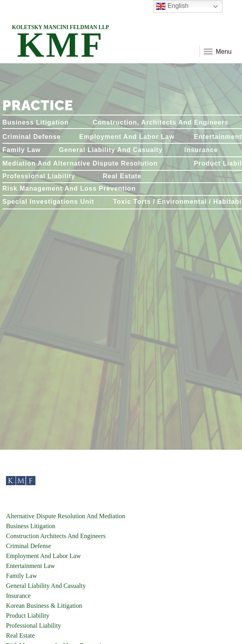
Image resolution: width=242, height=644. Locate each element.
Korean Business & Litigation (44, 606)
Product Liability (28, 616)
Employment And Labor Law (43, 556)
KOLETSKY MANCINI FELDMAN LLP (60, 27)
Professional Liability (33, 625)
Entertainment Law (30, 566)
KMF (60, 39)
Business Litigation (31, 526)
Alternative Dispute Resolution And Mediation (66, 516)
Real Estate (20, 635)
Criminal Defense (28, 546)
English (172, 6)
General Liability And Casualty (46, 586)
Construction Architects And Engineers (56, 536)
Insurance (18, 596)
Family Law (21, 576)
